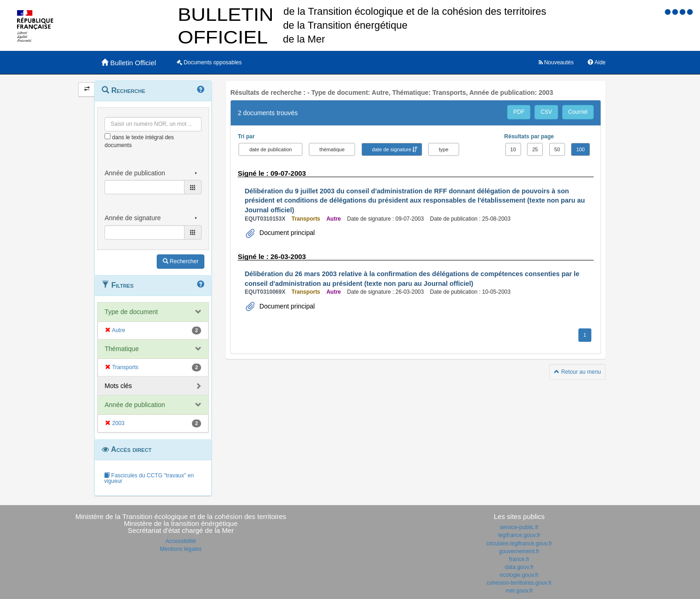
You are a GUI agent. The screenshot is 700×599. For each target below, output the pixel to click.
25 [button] (535, 149)
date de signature (392, 149)
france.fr (519, 559)
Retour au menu (577, 372)
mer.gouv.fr (519, 591)
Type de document (131, 312)
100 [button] (580, 149)
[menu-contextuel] (107, 136)
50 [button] (557, 149)
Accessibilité (181, 541)
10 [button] (513, 149)
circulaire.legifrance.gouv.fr (519, 543)
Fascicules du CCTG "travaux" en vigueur (149, 478)
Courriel (578, 112)
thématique (332, 149)
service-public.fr (519, 527)
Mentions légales (181, 549)
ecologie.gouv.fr (519, 575)
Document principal (286, 233)
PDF (519, 112)
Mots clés (118, 386)
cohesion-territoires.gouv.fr (519, 583)
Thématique (122, 349)
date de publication (270, 149)
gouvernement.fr (519, 551)
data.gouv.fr (519, 567)
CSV (546, 112)
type (444, 149)
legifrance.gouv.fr (519, 535)
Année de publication (135, 405)
